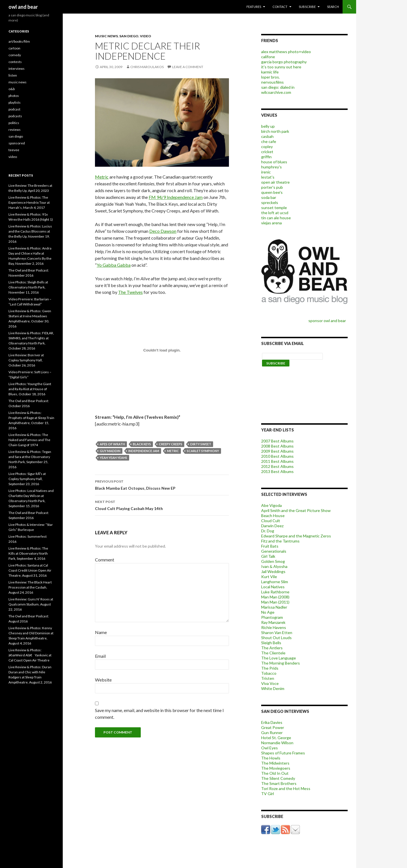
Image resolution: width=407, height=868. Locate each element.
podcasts (15, 116)
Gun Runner (272, 733)
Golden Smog (273, 561)
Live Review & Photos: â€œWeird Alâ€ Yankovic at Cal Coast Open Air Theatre (30, 655)
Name (101, 632)
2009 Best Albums (277, 451)
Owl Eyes (269, 748)
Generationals (274, 551)
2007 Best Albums (277, 441)
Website (103, 680)
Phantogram (272, 617)
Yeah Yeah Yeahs (113, 458)
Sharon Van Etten (277, 632)
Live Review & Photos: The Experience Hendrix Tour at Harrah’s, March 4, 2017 (29, 202)
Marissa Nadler (274, 607)
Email (100, 656)
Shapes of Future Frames (283, 753)
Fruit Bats (270, 546)
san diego (129, 36)
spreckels (270, 202)
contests (15, 62)
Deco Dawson (163, 231)
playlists (15, 102)
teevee (14, 150)
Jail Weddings (273, 571)
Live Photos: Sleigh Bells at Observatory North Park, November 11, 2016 (28, 287)
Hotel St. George (276, 738)
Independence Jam (144, 451)
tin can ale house (276, 218)
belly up (268, 126)
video (146, 36)
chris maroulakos (147, 67)
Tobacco (269, 673)
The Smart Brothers (279, 783)
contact (280, 7)
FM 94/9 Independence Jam (176, 197)
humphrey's (271, 167)
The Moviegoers (276, 768)
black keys (142, 444)
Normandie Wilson (277, 743)
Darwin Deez (272, 526)
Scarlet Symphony (203, 451)
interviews (17, 69)
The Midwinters (275, 763)
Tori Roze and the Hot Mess (286, 788)
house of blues (274, 162)
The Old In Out (275, 773)
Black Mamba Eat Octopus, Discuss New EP (162, 484)
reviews (15, 130)
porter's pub (272, 187)
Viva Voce (270, 683)
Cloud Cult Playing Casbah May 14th (162, 505)
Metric (102, 177)
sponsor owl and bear (328, 321)
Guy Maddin (110, 451)
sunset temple (274, 208)
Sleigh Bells (271, 643)
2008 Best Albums (277, 446)
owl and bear (23, 7)
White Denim (273, 688)
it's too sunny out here (281, 67)
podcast (14, 109)
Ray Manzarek (273, 622)
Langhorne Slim (275, 582)
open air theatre (275, 182)
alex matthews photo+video (286, 52)
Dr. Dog (268, 531)
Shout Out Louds (276, 638)
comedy (15, 55)
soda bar (269, 197)
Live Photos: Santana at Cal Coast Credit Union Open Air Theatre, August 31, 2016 (30, 570)
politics (14, 123)
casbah (267, 136)
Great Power (273, 727)
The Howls (271, 758)
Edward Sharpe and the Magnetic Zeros (296, 536)
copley (267, 147)
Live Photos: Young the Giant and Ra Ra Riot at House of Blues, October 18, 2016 (30, 389)
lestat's (268, 177)
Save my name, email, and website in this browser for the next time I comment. (159, 714)
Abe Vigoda (271, 505)
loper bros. (270, 77)
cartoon (14, 48)
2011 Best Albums (277, 461)
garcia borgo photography (284, 62)
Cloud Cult (271, 521)
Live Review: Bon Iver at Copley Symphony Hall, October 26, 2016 (26, 360)
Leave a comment (188, 67)
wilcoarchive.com (276, 92)
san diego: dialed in (278, 87)
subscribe (307, 7)
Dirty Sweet (201, 444)
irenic (266, 172)
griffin (266, 157)
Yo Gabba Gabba (114, 265)
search (333, 7)
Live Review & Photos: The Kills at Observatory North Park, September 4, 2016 (28, 553)
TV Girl (268, 794)
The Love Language (279, 658)
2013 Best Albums (277, 471)
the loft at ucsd (275, 213)
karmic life (270, 72)
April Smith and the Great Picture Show (296, 510)
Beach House (273, 516)
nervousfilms (272, 82)
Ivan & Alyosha (274, 566)
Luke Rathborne (275, 592)
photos (14, 96)
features (254, 7)
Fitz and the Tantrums (280, 541)
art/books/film (19, 41)
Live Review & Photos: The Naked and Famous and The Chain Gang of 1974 (29, 440)
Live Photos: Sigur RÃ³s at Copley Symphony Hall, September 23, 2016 (27, 479)
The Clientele (273, 653)
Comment (105, 560)
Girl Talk (268, 556)
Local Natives (273, 587)
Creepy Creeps (171, 444)
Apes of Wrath (112, 444)
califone (268, 57)
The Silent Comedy (278, 778)
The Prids (270, 668)
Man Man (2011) (275, 602)
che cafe (269, 141)
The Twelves (130, 292)
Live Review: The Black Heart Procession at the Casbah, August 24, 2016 (30, 587)
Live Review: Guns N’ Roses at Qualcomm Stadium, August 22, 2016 (31, 604)
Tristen (268, 678)
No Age (268, 612)
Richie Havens (274, 627)
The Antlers (272, 648)
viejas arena (271, 223)
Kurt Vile (269, 577)
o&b (12, 89)
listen (13, 75)
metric (173, 451)
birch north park (275, 131)
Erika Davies (272, 722)
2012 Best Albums (277, 466)
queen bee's (272, 192)
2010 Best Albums (277, 456)
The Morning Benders (281, 663)
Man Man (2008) (275, 597)
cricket (267, 152)
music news (106, 36)
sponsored (17, 143)
